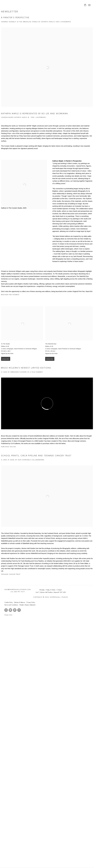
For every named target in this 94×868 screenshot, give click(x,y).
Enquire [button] (6, 363)
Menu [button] (89, 5)
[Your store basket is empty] (85, 5)
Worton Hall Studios (5, 5)
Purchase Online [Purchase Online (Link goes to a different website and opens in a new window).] (9, 447)
